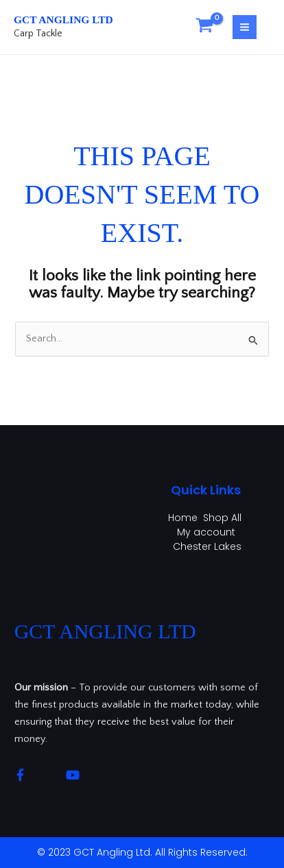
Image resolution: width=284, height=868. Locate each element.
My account (206, 532)
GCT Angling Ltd (63, 20)
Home (183, 518)
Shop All (222, 518)
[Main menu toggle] (245, 27)
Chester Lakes (207, 546)
